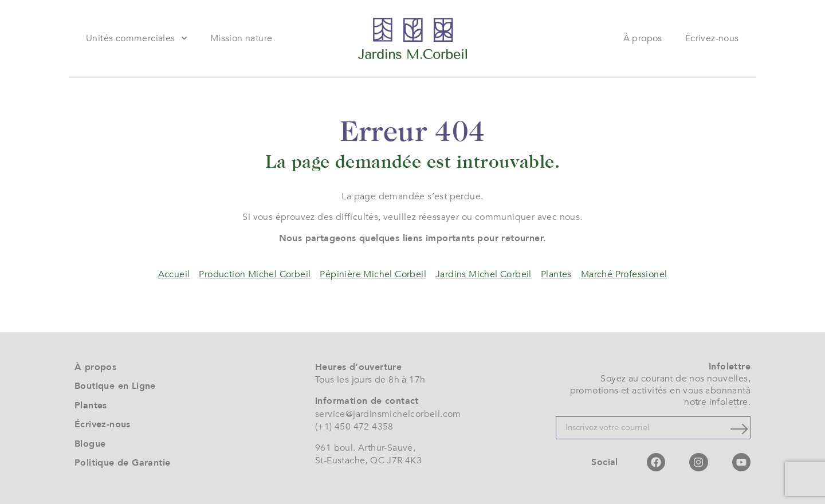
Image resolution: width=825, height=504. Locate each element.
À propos (643, 38)
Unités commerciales (137, 38)
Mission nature (241, 38)
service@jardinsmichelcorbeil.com (388, 414)
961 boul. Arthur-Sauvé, (365, 448)
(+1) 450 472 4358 (354, 427)
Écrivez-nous (712, 38)
